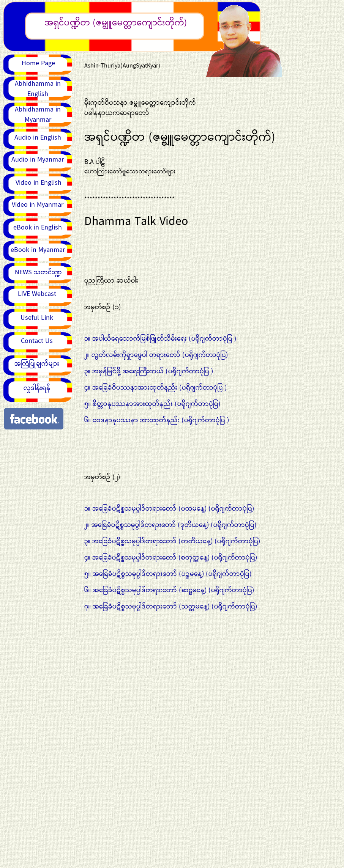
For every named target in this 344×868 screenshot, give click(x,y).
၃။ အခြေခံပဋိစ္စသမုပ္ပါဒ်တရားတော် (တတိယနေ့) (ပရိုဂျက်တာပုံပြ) (172, 541)
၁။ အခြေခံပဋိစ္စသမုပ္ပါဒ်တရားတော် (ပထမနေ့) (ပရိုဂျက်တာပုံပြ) (169, 509)
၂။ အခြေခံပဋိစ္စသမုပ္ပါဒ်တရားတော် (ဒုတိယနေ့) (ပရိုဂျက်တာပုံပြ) (170, 525)
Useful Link (37, 318)
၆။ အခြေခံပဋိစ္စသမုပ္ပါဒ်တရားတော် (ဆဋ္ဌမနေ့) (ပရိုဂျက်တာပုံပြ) (169, 590)
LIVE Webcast (37, 294)
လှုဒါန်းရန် (37, 388)
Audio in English (38, 138)
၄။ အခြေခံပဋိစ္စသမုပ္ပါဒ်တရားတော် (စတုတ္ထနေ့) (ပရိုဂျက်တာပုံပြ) (171, 558)
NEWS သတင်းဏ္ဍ (38, 272)
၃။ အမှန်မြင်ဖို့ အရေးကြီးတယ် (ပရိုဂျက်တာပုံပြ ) (149, 371)
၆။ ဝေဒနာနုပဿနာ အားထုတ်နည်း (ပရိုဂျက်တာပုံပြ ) (157, 420)
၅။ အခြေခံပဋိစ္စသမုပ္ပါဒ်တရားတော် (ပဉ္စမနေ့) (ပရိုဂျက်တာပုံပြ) (168, 574)
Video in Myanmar (38, 205)
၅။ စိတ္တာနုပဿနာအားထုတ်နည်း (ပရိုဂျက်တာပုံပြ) (152, 404)
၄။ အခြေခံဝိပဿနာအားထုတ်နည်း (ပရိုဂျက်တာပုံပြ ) (155, 388)
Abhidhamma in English (38, 89)
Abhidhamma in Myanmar (38, 115)
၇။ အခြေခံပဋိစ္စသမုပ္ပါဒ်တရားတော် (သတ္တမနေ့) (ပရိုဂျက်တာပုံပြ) (171, 607)
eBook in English (38, 228)
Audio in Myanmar (38, 160)
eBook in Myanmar (38, 250)
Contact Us (37, 341)
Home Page (38, 63)
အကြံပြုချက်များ (37, 364)
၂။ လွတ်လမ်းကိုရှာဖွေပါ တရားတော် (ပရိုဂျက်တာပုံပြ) (156, 355)
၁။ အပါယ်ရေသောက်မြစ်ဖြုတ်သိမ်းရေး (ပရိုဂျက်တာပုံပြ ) (160, 339)
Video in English (39, 183)
